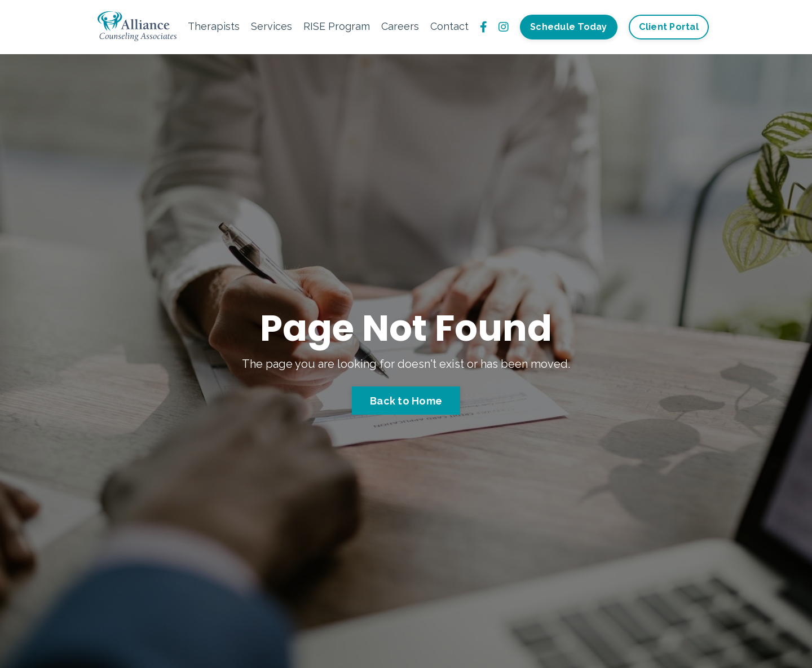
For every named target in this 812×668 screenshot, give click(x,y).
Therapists (214, 26)
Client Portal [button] (669, 27)
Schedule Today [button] (569, 27)
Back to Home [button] (406, 401)
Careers (400, 26)
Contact (449, 26)
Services (272, 26)
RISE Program (337, 26)
